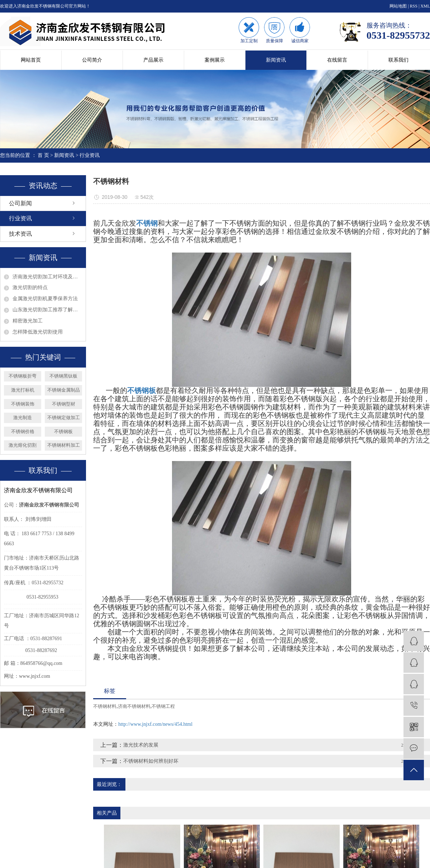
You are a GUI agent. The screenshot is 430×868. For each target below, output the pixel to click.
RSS (414, 6)
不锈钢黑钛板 (63, 376)
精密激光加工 (28, 321)
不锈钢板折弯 (23, 376)
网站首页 (31, 60)
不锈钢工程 (163, 706)
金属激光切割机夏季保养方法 (45, 299)
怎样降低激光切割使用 (38, 332)
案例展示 (215, 60)
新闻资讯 (276, 60)
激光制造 (23, 418)
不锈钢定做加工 (64, 418)
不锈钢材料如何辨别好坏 (151, 761)
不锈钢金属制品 (64, 390)
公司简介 (92, 60)
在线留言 (337, 60)
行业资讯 (90, 155)
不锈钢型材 (64, 404)
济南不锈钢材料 (134, 706)
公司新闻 (20, 203)
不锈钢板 (63, 431)
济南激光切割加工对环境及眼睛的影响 (47, 277)
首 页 (43, 155)
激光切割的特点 (30, 287)
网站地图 (398, 6)
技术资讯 (20, 234)
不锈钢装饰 (23, 404)
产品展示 (153, 60)
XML (425, 6)
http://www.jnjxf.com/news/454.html (155, 724)
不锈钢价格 (23, 431)
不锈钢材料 (105, 706)
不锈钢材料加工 (64, 445)
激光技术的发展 (141, 745)
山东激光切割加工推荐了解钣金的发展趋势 (47, 310)
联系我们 (398, 60)
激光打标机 (23, 390)
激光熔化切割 (23, 445)
